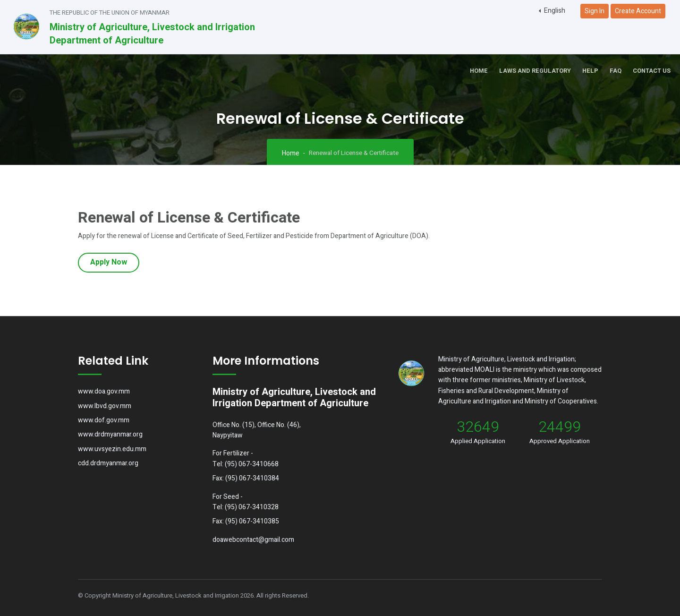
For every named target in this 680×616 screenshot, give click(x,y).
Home (479, 71)
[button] (552, 11)
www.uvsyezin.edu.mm (112, 449)
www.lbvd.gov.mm (105, 406)
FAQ (616, 71)
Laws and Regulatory (535, 71)
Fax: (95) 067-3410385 (246, 521)
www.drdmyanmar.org (110, 434)
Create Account (638, 11)
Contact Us (652, 71)
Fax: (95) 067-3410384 (246, 478)
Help (590, 71)
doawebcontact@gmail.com (253, 540)
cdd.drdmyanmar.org (108, 463)
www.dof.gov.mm (104, 420)
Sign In (595, 11)
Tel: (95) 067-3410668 (246, 464)
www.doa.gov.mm (104, 391)
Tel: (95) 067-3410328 (246, 507)
